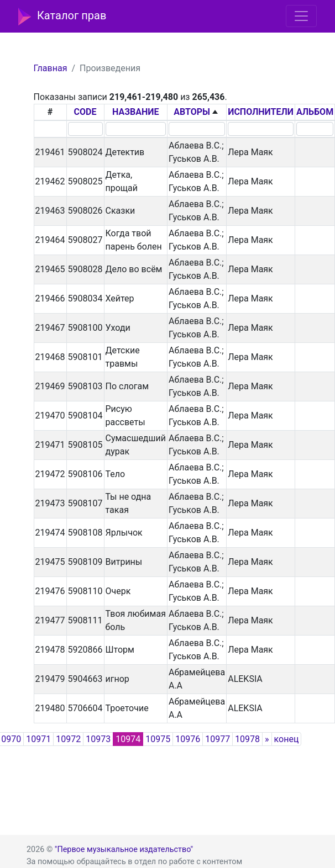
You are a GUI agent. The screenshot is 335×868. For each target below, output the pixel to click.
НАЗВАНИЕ (136, 112)
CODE (85, 112)
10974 (128, 739)
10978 (247, 739)
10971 (38, 739)
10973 (98, 739)
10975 (158, 739)
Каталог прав (62, 17)
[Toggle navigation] (301, 16)
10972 (68, 739)
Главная (51, 68)
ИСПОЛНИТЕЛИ (261, 112)
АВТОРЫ (192, 112)
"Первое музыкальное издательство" (124, 850)
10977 (218, 739)
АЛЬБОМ (315, 112)
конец (287, 739)
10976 (188, 739)
